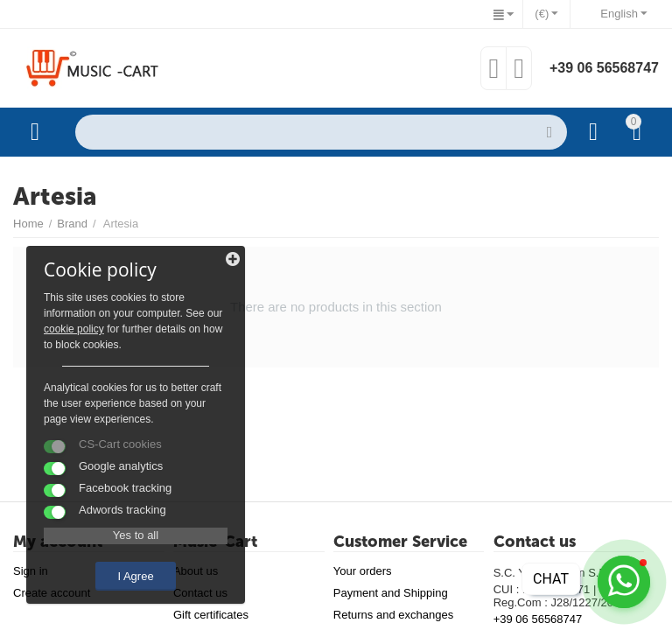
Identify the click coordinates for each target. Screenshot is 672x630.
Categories (35, 132)
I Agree (135, 576)
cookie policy (74, 329)
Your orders (363, 571)
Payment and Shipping (391, 593)
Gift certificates (211, 615)
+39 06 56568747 (604, 68)
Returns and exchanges (393, 615)
